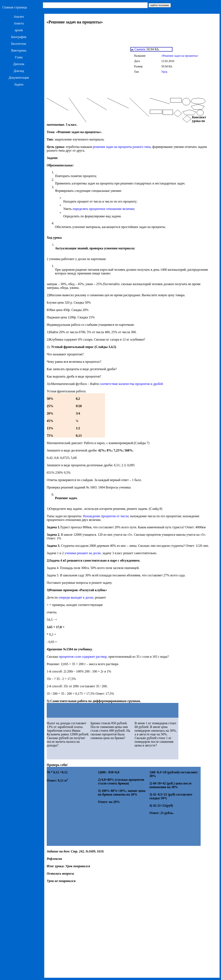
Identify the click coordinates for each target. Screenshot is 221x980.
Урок (164, 72)
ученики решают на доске (83, 553)
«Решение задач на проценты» (180, 56)
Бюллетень (19, 44)
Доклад (19, 71)
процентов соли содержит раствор (83, 657)
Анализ (19, 17)
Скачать (138, 49)
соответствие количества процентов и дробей (131, 384)
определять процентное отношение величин (103, 209)
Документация (19, 78)
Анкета (19, 23)
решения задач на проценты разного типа (122, 147)
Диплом (19, 64)
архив (19, 30)
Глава (19, 57)
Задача (19, 84)
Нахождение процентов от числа (106, 516)
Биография (19, 37)
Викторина (19, 50)
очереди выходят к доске (76, 597)
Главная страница (15, 7)
